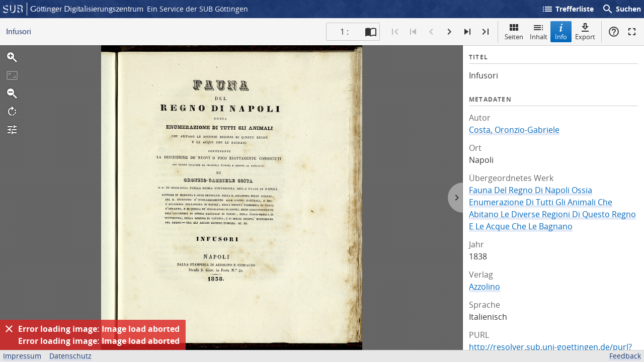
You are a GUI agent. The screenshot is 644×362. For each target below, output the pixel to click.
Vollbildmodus (632, 32)
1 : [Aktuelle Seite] (344, 32)
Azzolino (485, 287)
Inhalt (539, 31)
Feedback (625, 356)
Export (585, 31)
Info (561, 31)
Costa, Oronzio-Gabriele (514, 130)
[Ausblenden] (9, 329)
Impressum (22, 356)
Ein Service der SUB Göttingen (197, 9)
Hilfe (614, 32)
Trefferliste (568, 9)
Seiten (514, 31)
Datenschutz (70, 356)
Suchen (621, 9)
